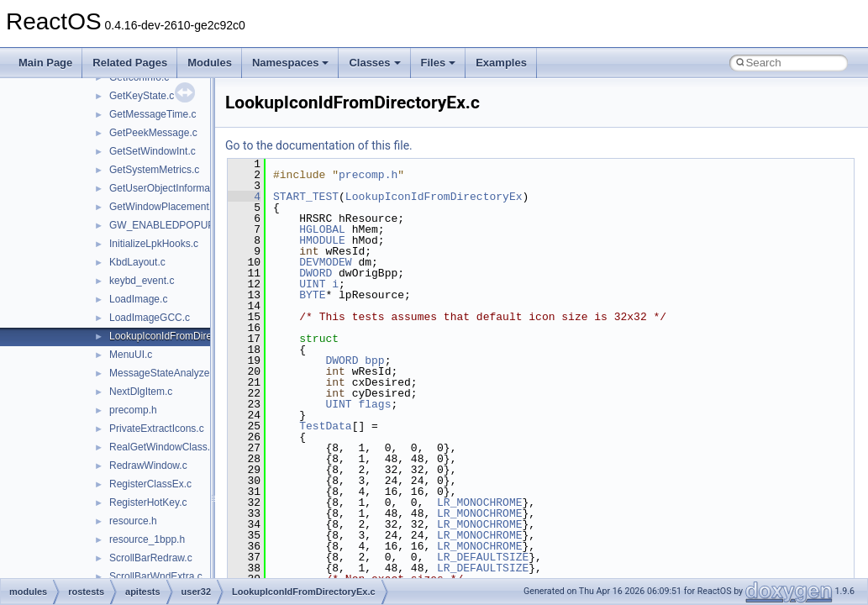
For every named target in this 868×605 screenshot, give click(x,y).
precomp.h (133, 410)
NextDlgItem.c (141, 392)
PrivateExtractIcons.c (157, 429)
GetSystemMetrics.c (154, 170)
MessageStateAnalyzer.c (165, 373)
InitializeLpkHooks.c (154, 244)
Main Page (45, 63)
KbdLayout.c (137, 262)
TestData (325, 426)
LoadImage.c (138, 299)
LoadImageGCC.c (150, 318)
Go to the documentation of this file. (319, 145)
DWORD (316, 273)
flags (374, 404)
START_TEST (306, 197)
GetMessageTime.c (153, 114)
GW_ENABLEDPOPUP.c (165, 225)
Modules (210, 63)
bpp (374, 360)
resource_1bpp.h (147, 539)
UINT (312, 284)
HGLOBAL (322, 229)
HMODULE (322, 240)
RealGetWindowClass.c (162, 447)
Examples (501, 63)
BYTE (312, 295)
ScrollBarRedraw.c (151, 558)
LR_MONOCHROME (479, 502)
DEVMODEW (325, 262)
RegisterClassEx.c (150, 484)
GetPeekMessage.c (153, 133)
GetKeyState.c (142, 96)
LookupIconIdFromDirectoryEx (434, 197)
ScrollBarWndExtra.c (156, 576)
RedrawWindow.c (148, 466)
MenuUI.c (131, 355)
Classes (374, 63)
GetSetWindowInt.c (153, 151)
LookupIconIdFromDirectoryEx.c (181, 336)
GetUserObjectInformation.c (172, 188)
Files (439, 63)
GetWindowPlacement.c (163, 207)
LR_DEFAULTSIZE (483, 557)
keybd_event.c (142, 281)
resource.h (133, 521)
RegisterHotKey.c (148, 502)
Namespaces (291, 63)
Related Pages (130, 63)
